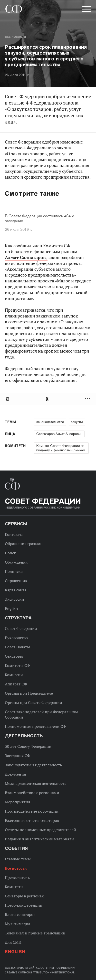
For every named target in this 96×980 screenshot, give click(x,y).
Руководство (16, 638)
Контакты (14, 534)
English (11, 608)
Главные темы (18, 859)
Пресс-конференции (24, 905)
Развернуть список (88, 399)
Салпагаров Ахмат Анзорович (59, 434)
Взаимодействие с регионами (32, 793)
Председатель (17, 877)
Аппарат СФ (16, 684)
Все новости (15, 37)
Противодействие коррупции (32, 811)
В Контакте (7, 399)
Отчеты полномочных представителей (40, 830)
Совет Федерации (21, 628)
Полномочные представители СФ (35, 726)
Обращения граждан (24, 544)
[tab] (48, 399)
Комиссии (14, 675)
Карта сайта (16, 590)
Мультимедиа (18, 924)
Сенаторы (14, 656)
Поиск (10, 553)
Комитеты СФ (17, 665)
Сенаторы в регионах (24, 896)
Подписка (14, 571)
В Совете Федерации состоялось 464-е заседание (39, 219)
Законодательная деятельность (33, 765)
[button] (86, 10)
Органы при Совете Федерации (34, 702)
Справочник (16, 581)
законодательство (50, 422)
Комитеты (14, 887)
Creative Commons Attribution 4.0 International (40, 972)
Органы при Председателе (29, 693)
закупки (77, 422)
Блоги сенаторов (20, 914)
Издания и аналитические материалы (40, 839)
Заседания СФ (18, 756)
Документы (15, 774)
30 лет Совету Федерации (28, 746)
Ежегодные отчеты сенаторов (32, 820)
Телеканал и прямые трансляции (35, 933)
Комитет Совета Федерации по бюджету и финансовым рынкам (61, 448)
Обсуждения (16, 562)
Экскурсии (14, 599)
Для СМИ (13, 942)
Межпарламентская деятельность (36, 783)
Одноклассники (48, 399)
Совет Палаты (17, 647)
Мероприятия (17, 802)
